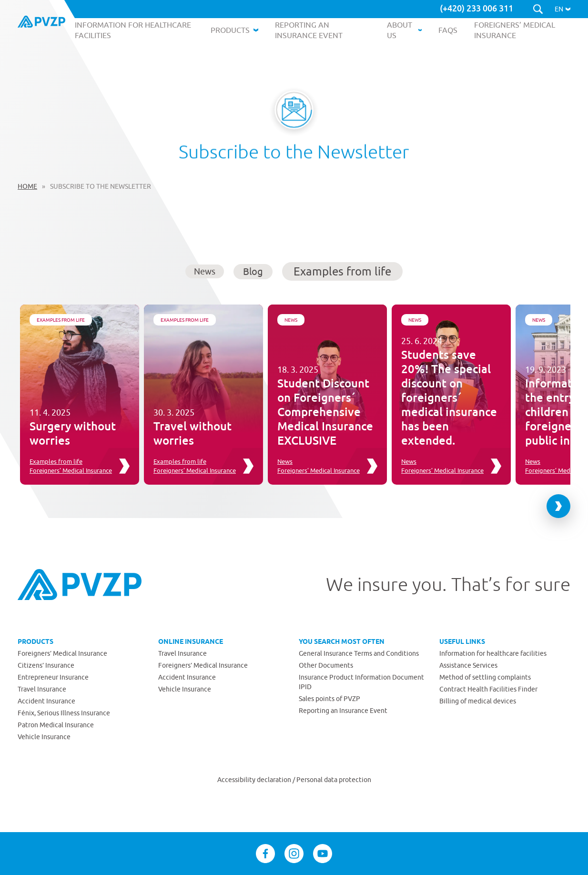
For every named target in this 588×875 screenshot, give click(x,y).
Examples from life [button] (342, 271)
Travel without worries (193, 433)
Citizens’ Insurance (46, 665)
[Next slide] (558, 506)
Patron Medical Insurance (56, 725)
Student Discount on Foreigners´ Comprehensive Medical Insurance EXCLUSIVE (325, 412)
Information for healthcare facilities (493, 653)
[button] (563, 9)
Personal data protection (334, 780)
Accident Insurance (46, 701)
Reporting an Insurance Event (343, 711)
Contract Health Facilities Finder (488, 689)
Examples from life (61, 320)
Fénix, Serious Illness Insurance (64, 713)
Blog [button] (253, 271)
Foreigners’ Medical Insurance (71, 470)
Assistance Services (468, 665)
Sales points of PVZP (329, 699)
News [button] (205, 271)
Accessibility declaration (255, 780)
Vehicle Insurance (44, 737)
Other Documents (326, 665)
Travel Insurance (42, 689)
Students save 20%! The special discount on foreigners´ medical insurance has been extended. (449, 397)
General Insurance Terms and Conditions (359, 653)
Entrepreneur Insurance (53, 677)
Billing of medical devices (478, 701)
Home (27, 186)
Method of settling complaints (485, 677)
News (291, 320)
